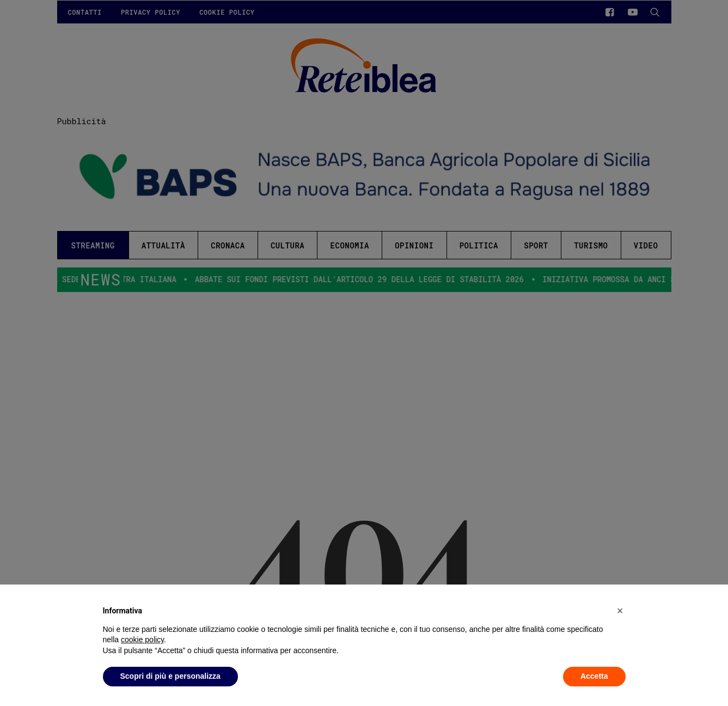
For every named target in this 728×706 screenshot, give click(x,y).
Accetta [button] (594, 676)
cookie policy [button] (142, 640)
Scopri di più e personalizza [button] (170, 676)
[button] (620, 611)
